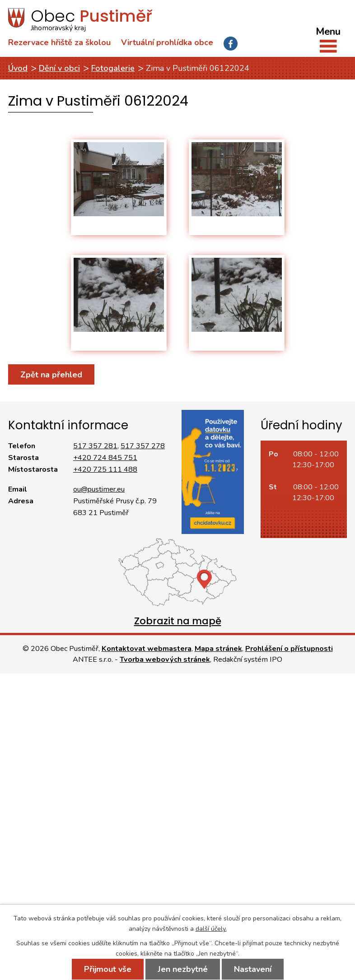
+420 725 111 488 (105, 469)
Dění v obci (59, 68)
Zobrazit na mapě (178, 621)
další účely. (211, 929)
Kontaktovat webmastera (147, 649)
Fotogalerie (113, 68)
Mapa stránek (218, 649)
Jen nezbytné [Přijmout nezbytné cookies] (183, 969)
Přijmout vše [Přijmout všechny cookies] (108, 969)
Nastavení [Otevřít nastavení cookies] (253, 969)
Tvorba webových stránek (165, 660)
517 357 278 (143, 446)
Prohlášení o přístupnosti (289, 649)
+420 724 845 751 (105, 458)
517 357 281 (95, 446)
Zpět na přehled (51, 375)
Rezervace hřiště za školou (59, 42)
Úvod (18, 68)
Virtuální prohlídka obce (167, 42)
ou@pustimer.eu (99, 489)
